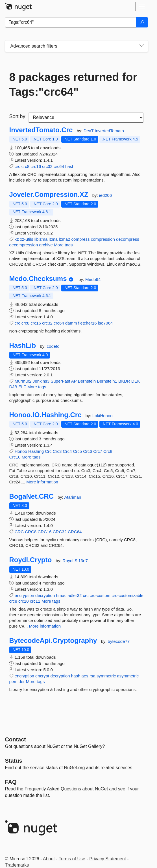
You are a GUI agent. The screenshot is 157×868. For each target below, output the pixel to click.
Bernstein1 (107, 381)
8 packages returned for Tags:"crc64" (73, 84)
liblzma (41, 239)
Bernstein (87, 381)
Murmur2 (23, 381)
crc (18, 166)
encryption (24, 595)
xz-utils (27, 239)
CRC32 (60, 532)
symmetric (106, 676)
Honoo (21, 451)
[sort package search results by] (86, 118)
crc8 (25, 166)
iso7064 (105, 323)
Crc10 (15, 457)
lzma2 (64, 239)
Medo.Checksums (38, 279)
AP (74, 381)
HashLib (23, 346)
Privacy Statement (108, 859)
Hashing (36, 451)
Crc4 (67, 451)
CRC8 (31, 532)
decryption (45, 595)
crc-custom (100, 595)
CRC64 (75, 532)
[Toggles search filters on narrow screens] (142, 46)
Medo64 (93, 279)
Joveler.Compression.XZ (49, 195)
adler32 (75, 595)
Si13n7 (81, 561)
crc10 (24, 601)
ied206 (105, 195)
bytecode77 (119, 641)
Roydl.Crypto (31, 560)
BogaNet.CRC (31, 496)
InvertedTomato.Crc (41, 130)
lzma (53, 239)
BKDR (124, 381)
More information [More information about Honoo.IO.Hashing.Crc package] (42, 482)
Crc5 (77, 451)
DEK (136, 381)
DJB (13, 387)
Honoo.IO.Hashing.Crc (45, 415)
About (49, 859)
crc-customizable (127, 595)
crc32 (47, 166)
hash (70, 166)
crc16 (36, 166)
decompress (128, 239)
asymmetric (128, 676)
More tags (63, 245)
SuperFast (60, 381)
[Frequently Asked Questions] (11, 782)
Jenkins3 (41, 381)
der (22, 682)
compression (103, 239)
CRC (19, 532)
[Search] (142, 22)
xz (17, 239)
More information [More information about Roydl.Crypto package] (45, 626)
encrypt (42, 676)
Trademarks (17, 865)
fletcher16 (88, 323)
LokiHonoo (103, 416)
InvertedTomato (109, 131)
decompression (24, 245)
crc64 (59, 166)
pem (13, 682)
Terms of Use (72, 859)
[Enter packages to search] (71, 22)
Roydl (69, 561)
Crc (48, 451)
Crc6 (88, 451)
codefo (53, 346)
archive (46, 245)
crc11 (35, 601)
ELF (22, 387)
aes (85, 676)
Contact (16, 739)
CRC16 (44, 532)
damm (71, 323)
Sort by (17, 116)
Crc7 (98, 451)
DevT (89, 131)
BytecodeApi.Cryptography (53, 641)
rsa (92, 676)
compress (81, 239)
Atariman (73, 497)
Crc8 (108, 451)
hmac (61, 595)
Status (14, 761)
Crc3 (57, 451)
